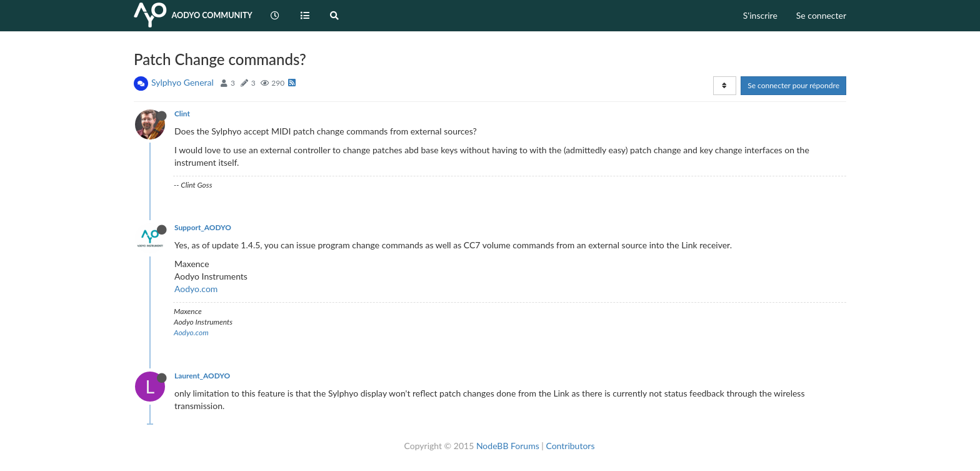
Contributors (570, 446)
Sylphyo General (182, 82)
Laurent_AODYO (202, 376)
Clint (182, 114)
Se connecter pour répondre (793, 85)
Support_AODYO (203, 227)
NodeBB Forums (508, 446)
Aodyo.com (196, 289)
